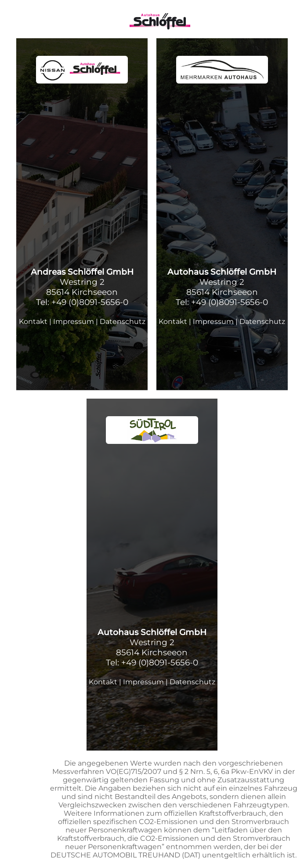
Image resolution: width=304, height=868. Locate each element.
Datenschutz (123, 321)
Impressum (74, 321)
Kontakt (33, 321)
